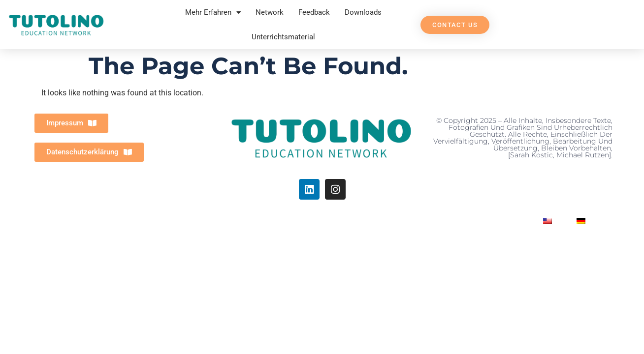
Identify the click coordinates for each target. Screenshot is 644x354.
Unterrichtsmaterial (283, 37)
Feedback (314, 12)
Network (270, 12)
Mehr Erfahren (213, 13)
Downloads (363, 12)
